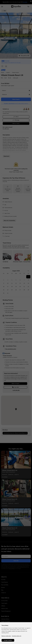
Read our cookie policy (6, 636)
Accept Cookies (8, 640)
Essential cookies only (17, 636)
